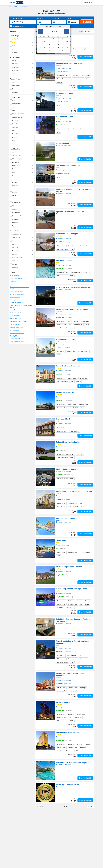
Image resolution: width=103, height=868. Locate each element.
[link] (17, 3)
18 (67, 45)
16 (58, 45)
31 (63, 50)
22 (54, 48)
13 (45, 45)
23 (58, 48)
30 (58, 50)
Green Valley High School (17, 342)
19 (40, 48)
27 (45, 50)
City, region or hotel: (17, 18)
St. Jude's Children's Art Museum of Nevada (20, 288)
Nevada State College (16, 319)
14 (49, 45)
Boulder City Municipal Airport (18, 294)
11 (67, 42)
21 (49, 48)
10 (63, 42)
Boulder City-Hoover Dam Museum (19, 278)
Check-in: (40, 18)
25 (67, 48)
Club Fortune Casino (16, 316)
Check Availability (85, 57)
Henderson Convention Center (18, 321)
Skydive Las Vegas (15, 297)
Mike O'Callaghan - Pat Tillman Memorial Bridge (21, 306)
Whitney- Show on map (63, 545)
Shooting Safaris (14, 300)
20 (45, 48)
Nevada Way (14, 281)
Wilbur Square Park (15, 275)
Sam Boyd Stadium (15, 336)
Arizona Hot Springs (15, 313)
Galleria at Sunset (15, 339)
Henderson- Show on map (63, 238)
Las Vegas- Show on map (63, 707)
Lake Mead (13, 284)
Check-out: (56, 18)
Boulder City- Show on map (64, 41)
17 (63, 45)
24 (63, 48)
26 (40, 50)
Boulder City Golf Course (17, 291)
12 (40, 45)
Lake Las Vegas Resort (16, 327)
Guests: (69, 18)
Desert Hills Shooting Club (17, 303)
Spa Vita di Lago (14, 330)
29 (54, 50)
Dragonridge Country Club (17, 333)
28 (49, 50)
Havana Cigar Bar (15, 324)
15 (54, 45)
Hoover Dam (13, 310)
